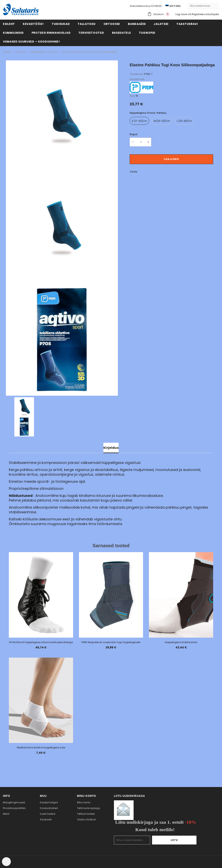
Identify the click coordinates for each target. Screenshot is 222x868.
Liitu (184, 840)
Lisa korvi (171, 159)
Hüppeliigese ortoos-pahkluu (148, 113)
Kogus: (134, 134)
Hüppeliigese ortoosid (44, 52)
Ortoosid (21, 52)
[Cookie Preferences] (6, 862)
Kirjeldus (111, 448)
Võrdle (133, 172)
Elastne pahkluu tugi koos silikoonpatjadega (90, 52)
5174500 (156, 6)
